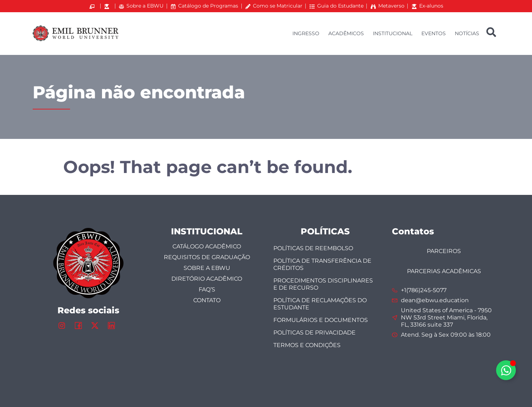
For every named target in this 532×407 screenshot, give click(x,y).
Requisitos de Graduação (207, 257)
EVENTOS (434, 33)
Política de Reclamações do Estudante (320, 304)
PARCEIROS (444, 251)
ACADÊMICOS (346, 33)
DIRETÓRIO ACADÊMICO (207, 279)
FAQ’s (207, 289)
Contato (207, 300)
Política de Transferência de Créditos (322, 264)
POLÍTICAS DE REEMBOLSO (313, 248)
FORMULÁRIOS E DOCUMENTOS (321, 320)
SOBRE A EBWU (207, 268)
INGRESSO (306, 33)
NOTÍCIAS (467, 33)
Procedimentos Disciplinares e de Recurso (323, 284)
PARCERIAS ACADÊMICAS (444, 271)
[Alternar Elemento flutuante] (506, 370)
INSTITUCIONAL (393, 33)
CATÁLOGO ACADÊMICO (207, 246)
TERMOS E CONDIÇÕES (307, 345)
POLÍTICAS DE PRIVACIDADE (314, 333)
